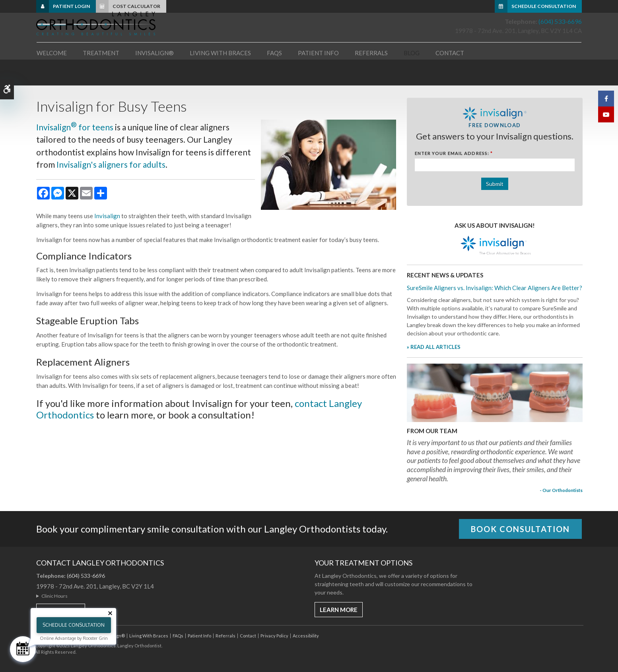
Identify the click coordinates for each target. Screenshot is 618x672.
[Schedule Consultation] (23, 649)
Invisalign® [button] (154, 75)
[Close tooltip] (110, 613)
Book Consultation (520, 529)
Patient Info (199, 636)
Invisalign (107, 216)
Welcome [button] (52, 75)
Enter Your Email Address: (454, 153)
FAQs (178, 636)
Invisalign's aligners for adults (111, 164)
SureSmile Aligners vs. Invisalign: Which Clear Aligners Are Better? (495, 288)
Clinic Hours (54, 596)
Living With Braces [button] (220, 75)
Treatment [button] (101, 75)
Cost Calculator (136, 6)
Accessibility (306, 636)
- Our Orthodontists (561, 490)
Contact (450, 75)
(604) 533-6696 (560, 36)
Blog (412, 75)
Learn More (339, 610)
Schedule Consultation (544, 6)
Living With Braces (149, 636)
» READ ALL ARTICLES (434, 347)
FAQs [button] (274, 75)
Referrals (371, 75)
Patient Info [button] (318, 75)
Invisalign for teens (75, 127)
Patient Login (71, 6)
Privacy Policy (274, 636)
